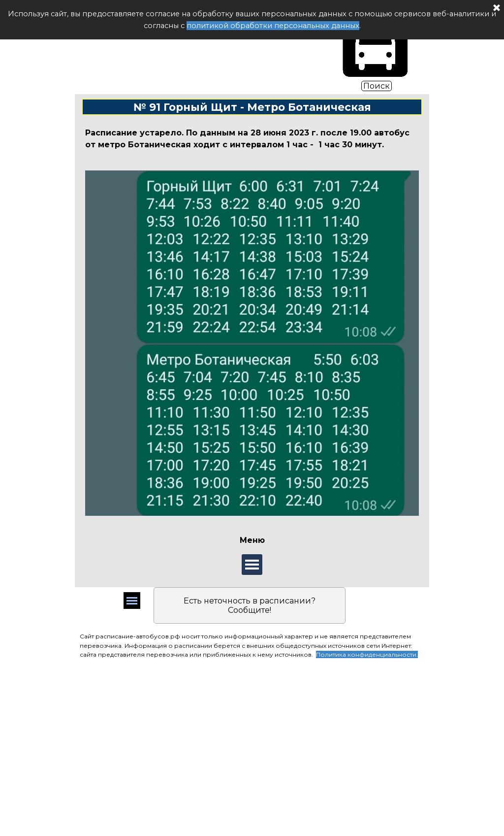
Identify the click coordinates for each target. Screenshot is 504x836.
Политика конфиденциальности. (367, 654)
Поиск (377, 86)
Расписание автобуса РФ (201, 46)
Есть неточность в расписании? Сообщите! (250, 605)
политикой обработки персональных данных (273, 26)
